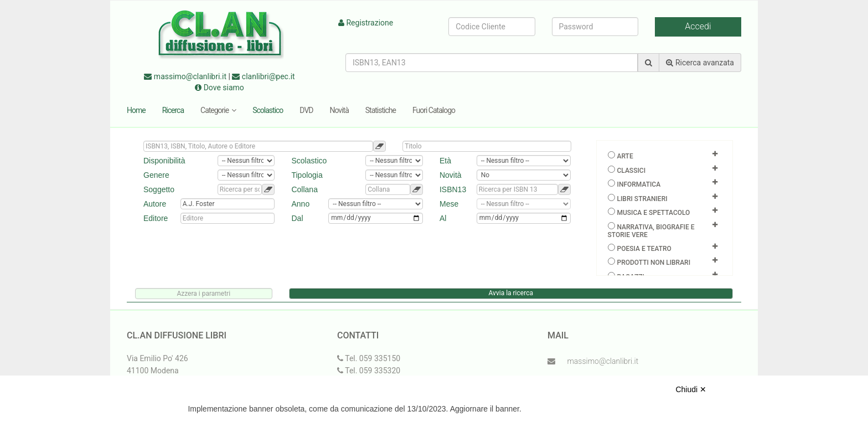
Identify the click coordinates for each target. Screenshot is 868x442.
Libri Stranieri (642, 199)
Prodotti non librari (653, 263)
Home (136, 110)
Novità (339, 110)
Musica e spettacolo (653, 213)
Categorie (218, 110)
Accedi (698, 26)
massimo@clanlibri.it (185, 76)
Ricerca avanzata (700, 63)
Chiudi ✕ (691, 389)
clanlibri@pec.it (263, 76)
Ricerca (173, 110)
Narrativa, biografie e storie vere (651, 231)
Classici (631, 171)
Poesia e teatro (644, 249)
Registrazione (366, 23)
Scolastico (268, 110)
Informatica (639, 184)
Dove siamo (219, 88)
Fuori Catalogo (434, 110)
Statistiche (381, 110)
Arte (625, 156)
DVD (306, 110)
